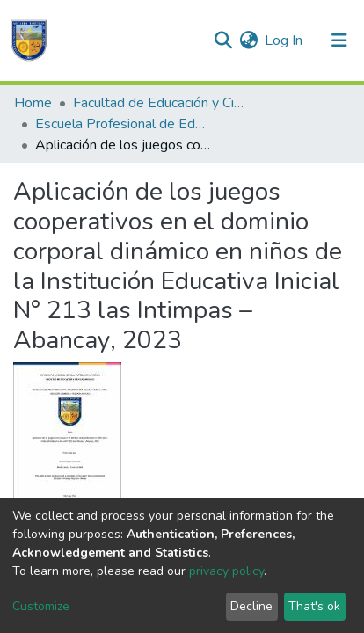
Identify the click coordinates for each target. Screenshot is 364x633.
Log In (284, 40)
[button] (248, 40)
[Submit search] (223, 40)
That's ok (314, 606)
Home (33, 103)
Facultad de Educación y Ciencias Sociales (161, 103)
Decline (251, 606)
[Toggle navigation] (339, 40)
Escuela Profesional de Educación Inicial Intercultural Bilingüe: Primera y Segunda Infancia (123, 124)
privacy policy (226, 571)
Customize (41, 606)
